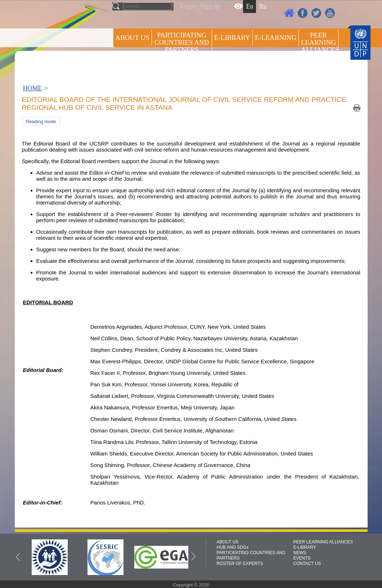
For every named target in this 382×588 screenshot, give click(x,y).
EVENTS (302, 558)
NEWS (300, 553)
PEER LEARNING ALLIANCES (323, 542)
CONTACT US (307, 564)
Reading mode (41, 122)
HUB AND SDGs (233, 547)
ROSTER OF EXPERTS (181, 69)
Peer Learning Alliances (320, 42)
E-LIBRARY (305, 547)
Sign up (210, 6)
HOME (33, 88)
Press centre (140, 64)
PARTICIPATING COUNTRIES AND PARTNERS (182, 42)
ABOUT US (132, 38)
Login (188, 6)
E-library (232, 38)
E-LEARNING (276, 38)
